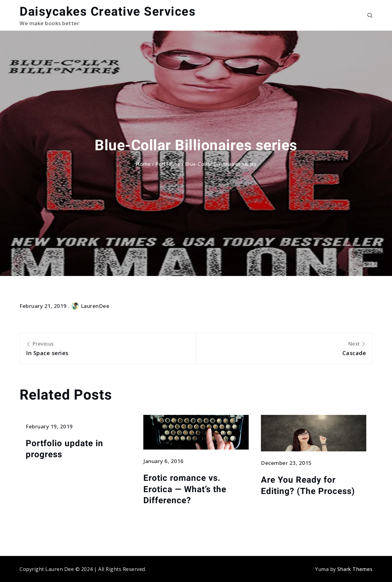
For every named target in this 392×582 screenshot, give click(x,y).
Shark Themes (355, 569)
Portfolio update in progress (64, 449)
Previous (108, 349)
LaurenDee (90, 306)
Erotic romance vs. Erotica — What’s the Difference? (185, 489)
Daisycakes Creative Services (108, 11)
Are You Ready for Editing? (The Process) (308, 485)
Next (284, 349)
